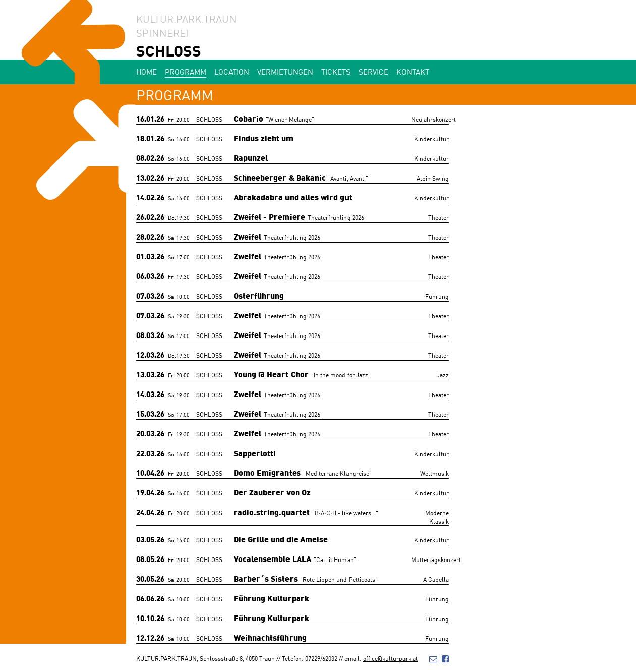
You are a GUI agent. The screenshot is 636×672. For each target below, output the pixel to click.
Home (147, 71)
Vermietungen (285, 71)
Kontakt (413, 71)
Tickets (336, 71)
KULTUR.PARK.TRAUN (186, 18)
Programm (186, 71)
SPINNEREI (162, 32)
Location (232, 71)
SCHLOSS (169, 50)
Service (373, 71)
